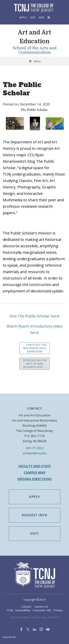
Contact (26, 606)
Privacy (58, 610)
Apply (23, 17)
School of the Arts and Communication (35, 50)
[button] (48, 17)
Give (41, 17)
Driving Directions (34, 479)
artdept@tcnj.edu (35, 453)
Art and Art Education (34, 37)
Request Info (35, 515)
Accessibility (23, 610)
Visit (33, 17)
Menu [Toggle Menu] (34, 61)
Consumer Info (42, 610)
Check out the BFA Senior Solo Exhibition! (35, 348)
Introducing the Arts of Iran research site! (35, 363)
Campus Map (34, 473)
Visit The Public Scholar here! (34, 316)
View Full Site (9, 637)
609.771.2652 (35, 448)
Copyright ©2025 (35, 599)
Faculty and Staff (35, 466)
